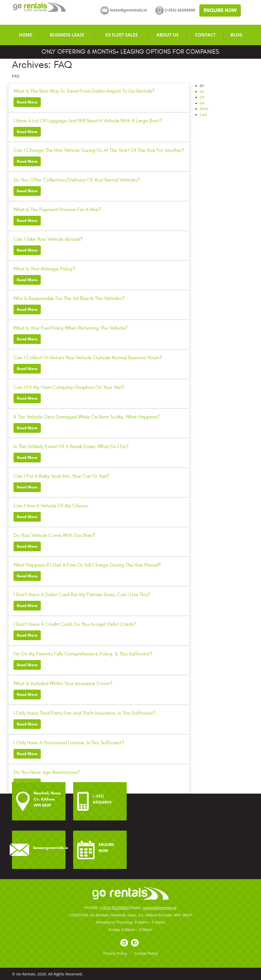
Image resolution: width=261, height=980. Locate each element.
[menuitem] (25, 35)
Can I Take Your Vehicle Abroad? (48, 239)
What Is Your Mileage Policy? (44, 269)
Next (204, 109)
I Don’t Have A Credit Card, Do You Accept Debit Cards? (75, 624)
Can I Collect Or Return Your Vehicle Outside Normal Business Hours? (88, 358)
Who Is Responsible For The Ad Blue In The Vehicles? (69, 298)
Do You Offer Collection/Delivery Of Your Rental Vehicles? (77, 180)
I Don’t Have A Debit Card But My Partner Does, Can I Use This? (82, 595)
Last (204, 114)
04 (202, 103)
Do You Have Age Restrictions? (47, 772)
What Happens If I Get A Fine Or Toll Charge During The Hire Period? (87, 565)
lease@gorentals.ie (160, 907)
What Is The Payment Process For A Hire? (57, 210)
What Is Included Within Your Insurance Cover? (63, 683)
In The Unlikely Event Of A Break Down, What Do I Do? (71, 446)
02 (202, 91)
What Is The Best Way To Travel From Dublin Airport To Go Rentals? (84, 91)
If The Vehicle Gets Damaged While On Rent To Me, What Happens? (87, 417)
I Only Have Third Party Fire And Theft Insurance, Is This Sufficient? (84, 713)
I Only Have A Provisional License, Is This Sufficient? (69, 743)
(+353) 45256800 (114, 907)
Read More (27, 102)
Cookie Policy (146, 953)
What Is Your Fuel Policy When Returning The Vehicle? (71, 328)
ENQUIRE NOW (220, 10)
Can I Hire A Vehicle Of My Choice (51, 506)
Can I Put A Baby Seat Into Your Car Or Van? (61, 476)
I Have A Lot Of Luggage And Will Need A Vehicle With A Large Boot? (88, 121)
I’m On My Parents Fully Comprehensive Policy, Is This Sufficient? (83, 654)
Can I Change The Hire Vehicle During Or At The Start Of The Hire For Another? (99, 150)
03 (202, 97)
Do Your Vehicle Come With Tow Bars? (54, 535)
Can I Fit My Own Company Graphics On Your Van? (69, 387)
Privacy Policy (115, 953)
